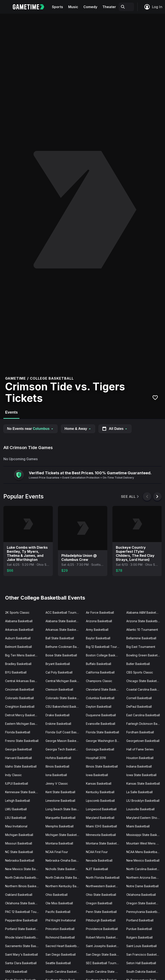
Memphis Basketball (60, 826)
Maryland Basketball (100, 818)
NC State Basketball (19, 852)
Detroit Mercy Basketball (22, 715)
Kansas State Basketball (143, 783)
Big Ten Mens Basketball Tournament (24, 655)
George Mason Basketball (64, 741)
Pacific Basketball (58, 912)
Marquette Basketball (60, 818)
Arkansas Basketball (19, 630)
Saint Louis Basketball (141, 946)
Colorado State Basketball (64, 698)
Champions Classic (99, 681)
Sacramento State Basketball (24, 946)
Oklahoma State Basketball (24, 903)
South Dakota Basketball (144, 972)
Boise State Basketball (61, 655)
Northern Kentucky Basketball (64, 886)
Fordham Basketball (140, 732)
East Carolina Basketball (143, 715)
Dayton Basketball (99, 707)
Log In (153, 7)
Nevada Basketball (99, 860)
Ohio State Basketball (101, 895)
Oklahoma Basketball (141, 895)
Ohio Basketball (57, 895)
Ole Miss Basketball (59, 903)
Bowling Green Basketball (144, 655)
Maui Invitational (16, 826)
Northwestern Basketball (103, 886)
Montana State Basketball (104, 843)
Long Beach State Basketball (64, 809)
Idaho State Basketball (21, 766)
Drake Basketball (57, 715)
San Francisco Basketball (144, 954)
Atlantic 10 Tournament (142, 630)
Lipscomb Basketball (100, 801)
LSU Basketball (16, 818)
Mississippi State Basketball (145, 835)
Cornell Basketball (139, 698)
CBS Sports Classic (140, 672)
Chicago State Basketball (144, 681)
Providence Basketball (102, 929)
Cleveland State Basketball (104, 689)
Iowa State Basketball (141, 775)
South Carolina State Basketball (104, 972)
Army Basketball (97, 630)
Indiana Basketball (139, 766)
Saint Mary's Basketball (21, 954)
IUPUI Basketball (17, 783)
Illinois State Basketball (102, 766)
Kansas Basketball (99, 783)
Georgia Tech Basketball (63, 749)
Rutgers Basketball (139, 937)
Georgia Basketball (18, 749)
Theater (109, 7)
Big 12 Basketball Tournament (104, 647)
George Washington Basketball (104, 741)
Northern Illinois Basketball (24, 886)
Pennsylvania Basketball (143, 912)
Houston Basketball (140, 758)
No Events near (30, 429)
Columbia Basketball (100, 698)
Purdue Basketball (139, 929)
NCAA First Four (97, 852)
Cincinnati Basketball (20, 689)
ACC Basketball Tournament (64, 612)
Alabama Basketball (19, 621)
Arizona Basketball (99, 621)
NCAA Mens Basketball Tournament (145, 852)
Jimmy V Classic (57, 783)
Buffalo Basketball (99, 664)
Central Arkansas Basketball (24, 681)
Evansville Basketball (101, 724)
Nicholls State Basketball (63, 869)
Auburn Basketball (18, 638)
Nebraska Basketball (20, 860)
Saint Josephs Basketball (104, 946)
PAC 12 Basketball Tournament (24, 912)
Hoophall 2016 (96, 758)
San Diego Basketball (61, 954)
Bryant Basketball (58, 664)
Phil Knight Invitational (61, 920)
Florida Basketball (18, 732)
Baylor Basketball (98, 638)
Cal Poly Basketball (59, 672)
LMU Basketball (16, 809)
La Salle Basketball (139, 792)
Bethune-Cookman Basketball (64, 647)
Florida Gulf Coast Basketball (64, 732)
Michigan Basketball (19, 835)
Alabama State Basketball (63, 621)
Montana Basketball (59, 843)
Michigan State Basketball (64, 835)
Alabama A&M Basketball (144, 612)
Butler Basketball (138, 664)
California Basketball (100, 672)
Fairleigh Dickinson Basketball (145, 724)
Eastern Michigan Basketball (24, 724)
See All (130, 497)
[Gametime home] (31, 7)
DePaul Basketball (139, 707)
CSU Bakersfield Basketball (64, 707)
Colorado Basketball (19, 698)
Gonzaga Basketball (100, 749)
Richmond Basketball (60, 937)
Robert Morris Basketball (103, 937)
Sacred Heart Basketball (63, 946)
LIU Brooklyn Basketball (143, 801)
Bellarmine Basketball (141, 638)
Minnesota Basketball (101, 835)
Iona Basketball (56, 775)
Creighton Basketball (20, 707)
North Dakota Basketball (22, 878)
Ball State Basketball (60, 638)
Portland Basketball (140, 920)
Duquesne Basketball (101, 715)
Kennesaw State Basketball (24, 792)
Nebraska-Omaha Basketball (64, 860)
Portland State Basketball (23, 929)
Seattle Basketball (58, 963)
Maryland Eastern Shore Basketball (145, 818)
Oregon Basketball (99, 903)
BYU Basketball (16, 672)
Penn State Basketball (101, 912)
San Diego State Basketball (104, 954)
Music (73, 7)
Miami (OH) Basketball (101, 826)
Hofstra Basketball (58, 758)
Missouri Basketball (19, 843)
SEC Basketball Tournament (104, 963)
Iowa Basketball (97, 775)
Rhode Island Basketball (22, 937)
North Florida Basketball (103, 878)
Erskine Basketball (58, 724)
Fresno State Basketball (22, 741)
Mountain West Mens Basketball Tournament (145, 843)
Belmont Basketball (18, 647)
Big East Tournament (141, 647)
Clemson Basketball (59, 689)
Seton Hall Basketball (141, 963)
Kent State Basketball (60, 792)
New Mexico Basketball (143, 860)
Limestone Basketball (60, 801)
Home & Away (78, 429)
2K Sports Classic (17, 612)
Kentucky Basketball (100, 792)
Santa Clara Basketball (21, 963)
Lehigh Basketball (18, 801)
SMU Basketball (16, 972)
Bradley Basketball (18, 664)
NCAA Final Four (57, 852)
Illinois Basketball (57, 766)
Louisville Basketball (140, 809)
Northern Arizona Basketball (145, 878)
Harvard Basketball (18, 758)
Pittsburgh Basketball (101, 920)
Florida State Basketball (102, 732)
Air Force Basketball (100, 612)
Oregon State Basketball (144, 903)
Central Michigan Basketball (64, 681)
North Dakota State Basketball (64, 878)
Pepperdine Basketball (21, 920)
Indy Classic (13, 775)
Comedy (90, 7)
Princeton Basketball (60, 929)
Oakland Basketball (19, 895)
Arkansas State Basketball (64, 630)
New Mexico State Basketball (24, 869)
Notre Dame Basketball (142, 886)
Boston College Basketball (104, 655)
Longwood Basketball (101, 809)
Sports (57, 7)
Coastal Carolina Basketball (145, 689)
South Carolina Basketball (63, 972)
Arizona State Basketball (143, 621)
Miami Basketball (138, 826)
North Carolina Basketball (144, 869)
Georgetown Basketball (143, 741)
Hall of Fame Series (140, 749)
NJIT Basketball (97, 869)
